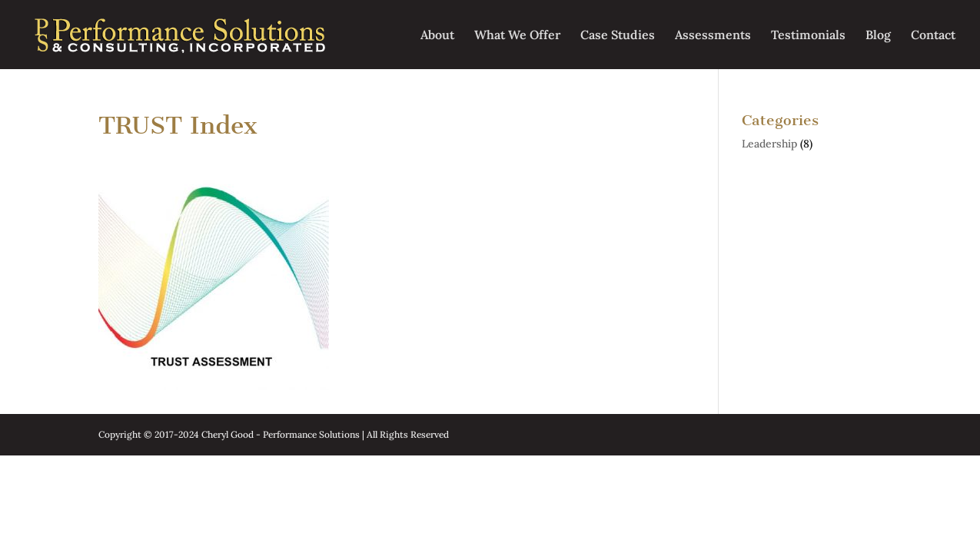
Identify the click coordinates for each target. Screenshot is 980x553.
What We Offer (517, 36)
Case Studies (618, 36)
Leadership (769, 144)
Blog (878, 36)
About (437, 36)
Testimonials (808, 36)
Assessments (713, 36)
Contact (933, 36)
